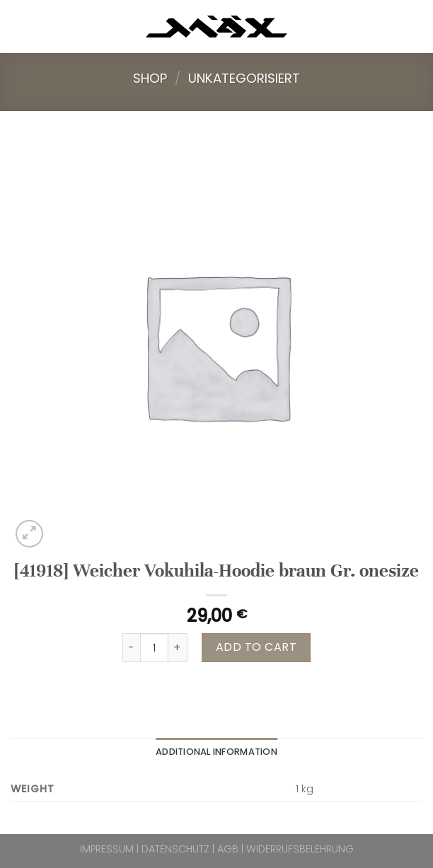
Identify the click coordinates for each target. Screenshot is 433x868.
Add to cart (256, 647)
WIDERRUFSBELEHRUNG (300, 849)
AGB (228, 849)
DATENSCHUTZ (175, 849)
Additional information (216, 752)
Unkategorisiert (244, 78)
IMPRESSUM (107, 849)
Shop (150, 78)
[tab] (216, 752)
